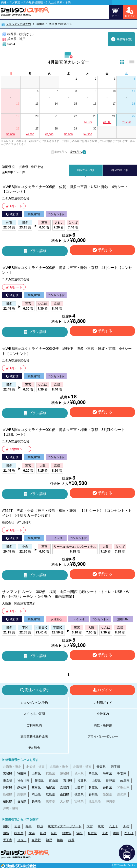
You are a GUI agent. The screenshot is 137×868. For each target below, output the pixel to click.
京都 (105, 833)
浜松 (80, 833)
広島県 (50, 794)
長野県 (110, 781)
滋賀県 (50, 788)
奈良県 (107, 788)
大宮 (90, 826)
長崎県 (36, 801)
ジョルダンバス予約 (18, 24)
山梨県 (96, 781)
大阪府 (79, 788)
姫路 (60, 840)
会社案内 (103, 714)
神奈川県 (23, 781)
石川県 (68, 781)
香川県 (93, 794)
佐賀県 (22, 801)
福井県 (82, 781)
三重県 (36, 788)
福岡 (71, 840)
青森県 (101, 767)
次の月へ (78, 152)
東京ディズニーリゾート (65, 826)
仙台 (17, 826)
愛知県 (22, 788)
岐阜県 (125, 781)
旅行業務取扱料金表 (34, 736)
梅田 (116, 833)
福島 (29, 826)
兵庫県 (93, 788)
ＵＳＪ (22, 840)
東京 (101, 826)
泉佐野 (36, 840)
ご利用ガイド (103, 703)
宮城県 (8, 774)
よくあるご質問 (34, 714)
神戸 (49, 840)
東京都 (8, 781)
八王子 (113, 826)
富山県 (53, 781)
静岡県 (8, 788)
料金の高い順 (120, 170)
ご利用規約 (34, 725)
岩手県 (115, 767)
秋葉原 (19, 833)
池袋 (6, 833)
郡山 (40, 826)
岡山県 (36, 794)
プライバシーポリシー (103, 736)
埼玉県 (107, 774)
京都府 (65, 788)
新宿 (126, 826)
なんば (129, 833)
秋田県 (22, 774)
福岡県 (8, 801)
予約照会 (34, 748)
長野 (54, 833)
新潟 (43, 833)
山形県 (36, 774)
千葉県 (122, 774)
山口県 (65, 794)
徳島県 (79, 794)
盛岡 (6, 826)
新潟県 (39, 781)
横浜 (32, 833)
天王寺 (8, 840)
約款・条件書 (103, 725)
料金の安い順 (86, 170)
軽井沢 (67, 833)
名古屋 (92, 833)
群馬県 (93, 774)
